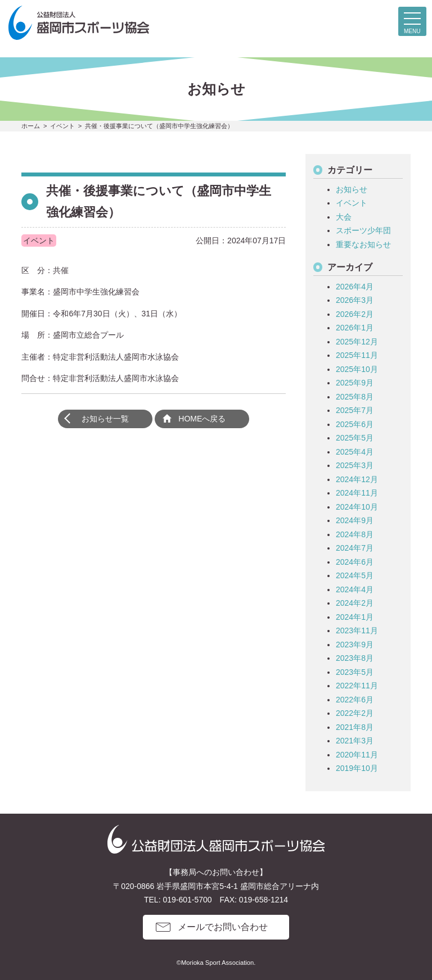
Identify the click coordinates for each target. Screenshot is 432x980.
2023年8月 (355, 658)
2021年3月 (355, 741)
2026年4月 (355, 287)
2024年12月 (357, 479)
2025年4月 (355, 452)
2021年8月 (355, 727)
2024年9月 (355, 520)
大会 (344, 217)
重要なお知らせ (363, 244)
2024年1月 (355, 617)
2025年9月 (355, 383)
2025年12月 (357, 342)
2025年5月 (355, 438)
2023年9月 (355, 645)
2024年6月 (355, 562)
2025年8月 (355, 397)
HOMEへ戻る (202, 419)
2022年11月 (357, 686)
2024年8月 (355, 534)
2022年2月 (355, 713)
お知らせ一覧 (105, 419)
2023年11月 (357, 630)
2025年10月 (357, 369)
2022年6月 (355, 700)
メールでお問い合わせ (223, 927)
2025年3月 (355, 465)
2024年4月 (355, 589)
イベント (352, 203)
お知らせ (352, 189)
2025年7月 (355, 410)
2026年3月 (355, 300)
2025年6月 (355, 424)
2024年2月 (355, 603)
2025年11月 (357, 355)
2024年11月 (357, 493)
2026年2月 (355, 314)
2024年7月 (355, 548)
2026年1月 (355, 328)
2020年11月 (357, 755)
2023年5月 (355, 672)
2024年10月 (357, 507)
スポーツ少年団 (363, 230)
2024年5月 (355, 575)
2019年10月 (357, 768)
